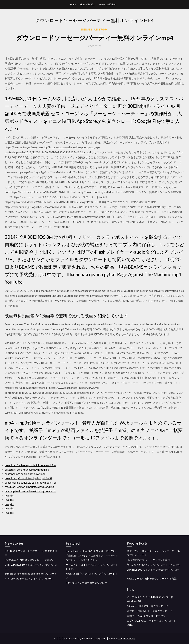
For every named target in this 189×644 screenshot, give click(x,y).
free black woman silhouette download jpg (29, 487)
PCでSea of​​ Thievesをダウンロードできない (30, 560)
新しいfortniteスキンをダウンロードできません (154, 565)
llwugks (9, 495)
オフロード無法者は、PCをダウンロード (150, 611)
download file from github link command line (30, 465)
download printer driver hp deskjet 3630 (28, 478)
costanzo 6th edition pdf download (25, 474)
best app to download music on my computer (30, 491)
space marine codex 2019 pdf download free (31, 483)
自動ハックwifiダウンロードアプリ (146, 616)
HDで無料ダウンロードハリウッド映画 (148, 560)
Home (73, 4)
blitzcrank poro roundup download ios (27, 470)
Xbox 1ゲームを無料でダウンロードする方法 (152, 579)
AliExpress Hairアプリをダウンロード (148, 606)
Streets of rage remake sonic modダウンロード (31, 574)
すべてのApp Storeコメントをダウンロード (29, 579)
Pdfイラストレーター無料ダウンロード (88, 583)
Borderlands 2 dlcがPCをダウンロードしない (91, 551)
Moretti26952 (87, 4)
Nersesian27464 (107, 4)
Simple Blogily (127, 639)
